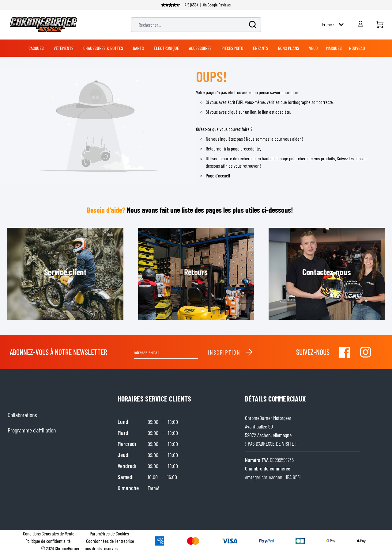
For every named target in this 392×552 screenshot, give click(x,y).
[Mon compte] (360, 24)
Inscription (231, 352)
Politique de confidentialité (48, 541)
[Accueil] (380, 25)
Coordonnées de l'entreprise (110, 541)
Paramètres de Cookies (109, 533)
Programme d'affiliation (32, 430)
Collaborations (22, 415)
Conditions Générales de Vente (49, 533)
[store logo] (43, 25)
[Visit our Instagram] (366, 352)
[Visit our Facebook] (345, 352)
